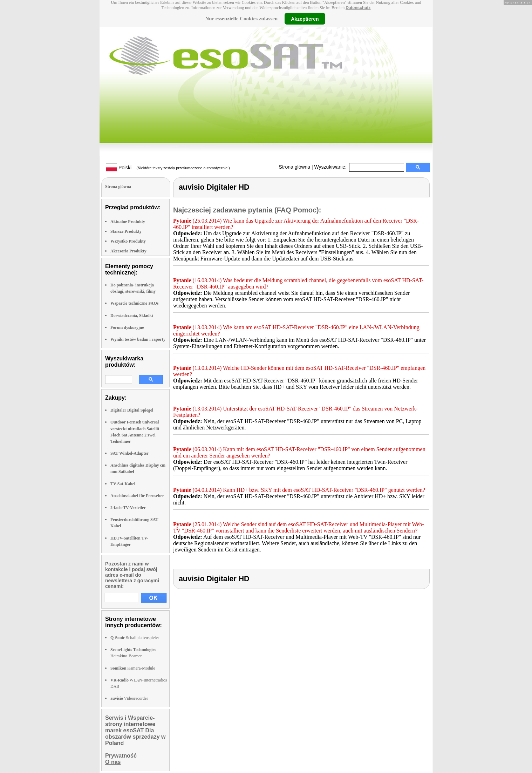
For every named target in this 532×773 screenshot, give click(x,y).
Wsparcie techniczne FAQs (135, 303)
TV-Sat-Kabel (123, 484)
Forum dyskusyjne (127, 327)
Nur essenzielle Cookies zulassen (241, 19)
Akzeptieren (305, 19)
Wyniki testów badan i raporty (138, 339)
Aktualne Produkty (128, 222)
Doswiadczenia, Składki (132, 316)
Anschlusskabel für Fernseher (137, 496)
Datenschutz (358, 8)
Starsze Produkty (126, 231)
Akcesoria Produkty (128, 251)
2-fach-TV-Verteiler (128, 508)
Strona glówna (295, 167)
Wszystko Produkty (128, 241)
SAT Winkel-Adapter (129, 453)
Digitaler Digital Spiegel (132, 410)
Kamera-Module (133, 668)
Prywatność (121, 756)
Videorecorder (129, 698)
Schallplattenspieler (135, 638)
